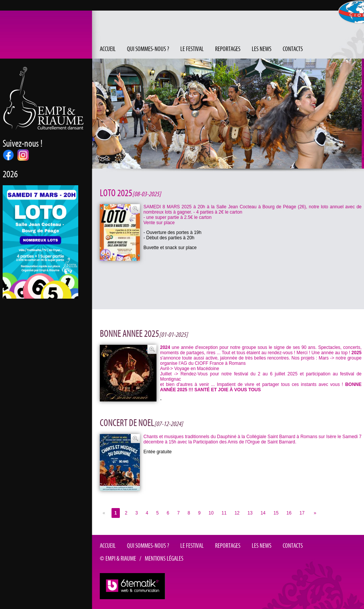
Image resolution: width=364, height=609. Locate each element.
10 (211, 513)
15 (276, 513)
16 (289, 513)
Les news (262, 49)
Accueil (108, 49)
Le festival (192, 49)
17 (302, 513)
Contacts (293, 49)
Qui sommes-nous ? (148, 49)
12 (237, 513)
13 (250, 513)
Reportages (228, 49)
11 (224, 513)
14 (263, 513)
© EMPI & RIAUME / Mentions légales (142, 559)
